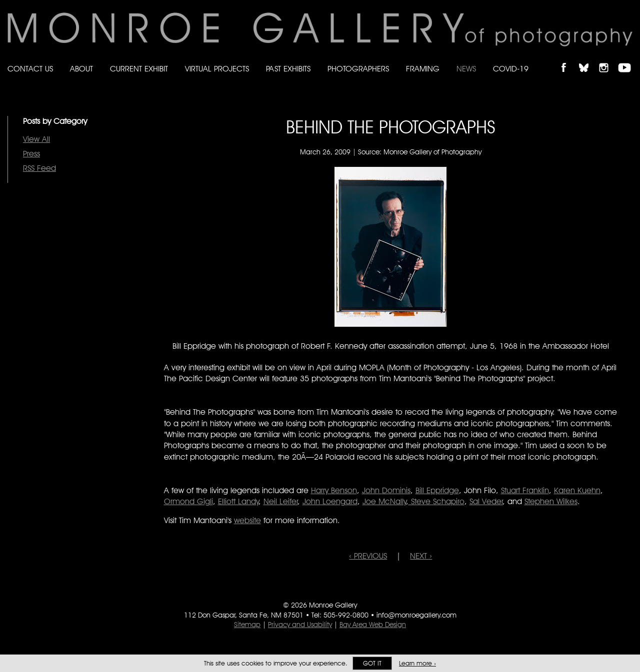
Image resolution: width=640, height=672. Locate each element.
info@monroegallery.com (416, 615)
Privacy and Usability (300, 625)
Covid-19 (511, 69)
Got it (372, 663)
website (247, 520)
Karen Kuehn (577, 490)
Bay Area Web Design (373, 625)
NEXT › (421, 556)
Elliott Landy (238, 501)
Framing (423, 69)
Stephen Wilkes (551, 501)
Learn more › (417, 663)
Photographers (358, 69)
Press (31, 154)
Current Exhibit (139, 69)
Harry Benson (334, 490)
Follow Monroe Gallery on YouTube (628, 59)
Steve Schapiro (436, 501)
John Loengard (330, 501)
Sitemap (247, 625)
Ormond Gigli (188, 501)
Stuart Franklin (525, 490)
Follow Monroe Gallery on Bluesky (588, 59)
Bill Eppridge (437, 490)
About (81, 69)
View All (36, 139)
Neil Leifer (281, 501)
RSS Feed (39, 168)
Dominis (386, 490)
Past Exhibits (288, 69)
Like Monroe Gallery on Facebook (568, 59)
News (466, 69)
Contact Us (30, 69)
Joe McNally (384, 501)
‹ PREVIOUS (368, 556)
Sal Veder (486, 501)
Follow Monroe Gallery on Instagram (608, 59)
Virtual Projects (217, 69)
